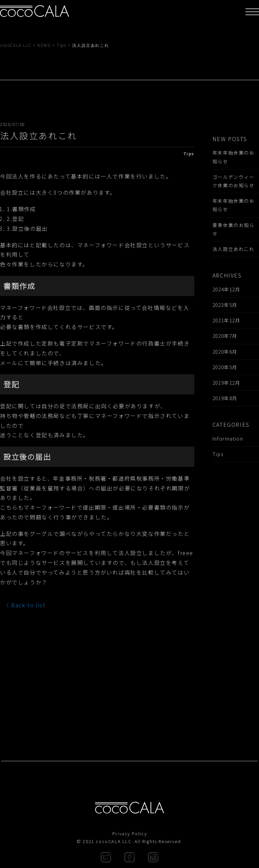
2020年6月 (225, 352)
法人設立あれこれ (234, 249)
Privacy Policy (129, 833)
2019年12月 (226, 383)
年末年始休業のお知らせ (234, 157)
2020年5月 (225, 367)
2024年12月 (226, 289)
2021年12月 (226, 320)
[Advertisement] (236, 596)
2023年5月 (225, 305)
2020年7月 (225, 336)
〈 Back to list (24, 605)
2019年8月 (225, 398)
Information (228, 439)
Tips (218, 454)
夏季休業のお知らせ (234, 229)
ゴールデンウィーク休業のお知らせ (234, 181)
